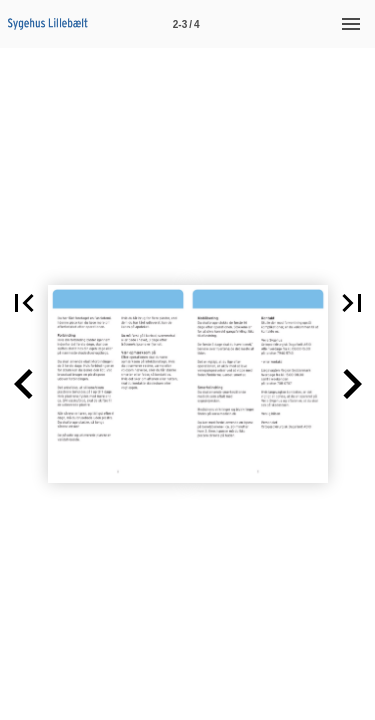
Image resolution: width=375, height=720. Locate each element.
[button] (24, 384)
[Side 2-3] (186, 24)
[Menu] (351, 24)
